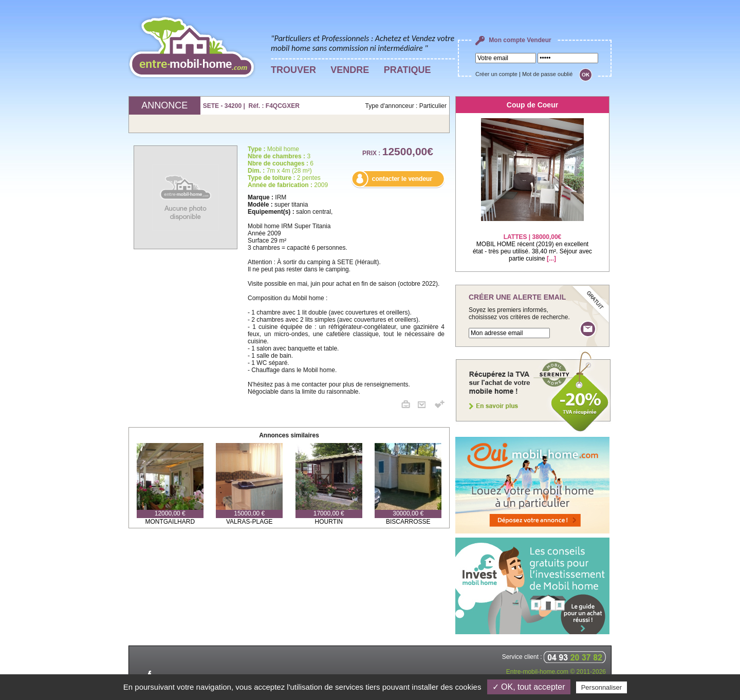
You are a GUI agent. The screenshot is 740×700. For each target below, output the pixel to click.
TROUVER (293, 70)
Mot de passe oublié (547, 74)
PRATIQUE (408, 70)
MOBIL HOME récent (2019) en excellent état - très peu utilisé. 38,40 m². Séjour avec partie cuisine (532, 241)
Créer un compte (496, 74)
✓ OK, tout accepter (529, 687)
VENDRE (350, 70)
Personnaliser (602, 687)
